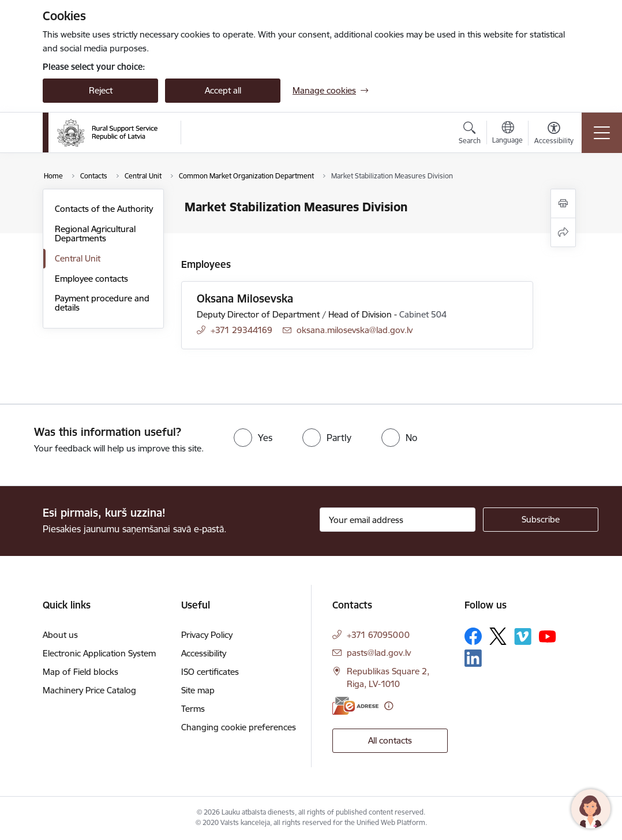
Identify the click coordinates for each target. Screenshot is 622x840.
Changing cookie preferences (239, 727)
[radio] (253, 438)
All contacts (390, 740)
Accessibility (204, 653)
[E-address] (355, 706)
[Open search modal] (470, 135)
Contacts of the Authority (104, 209)
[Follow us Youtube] (548, 636)
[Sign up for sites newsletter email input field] (398, 520)
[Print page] (563, 204)
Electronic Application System (99, 653)
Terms (193, 709)
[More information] (389, 706)
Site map (198, 690)
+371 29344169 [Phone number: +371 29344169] (241, 330)
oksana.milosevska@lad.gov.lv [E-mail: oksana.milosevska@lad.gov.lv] (355, 330)
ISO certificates (210, 672)
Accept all (223, 90)
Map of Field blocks (80, 672)
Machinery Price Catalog (89, 690)
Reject (101, 90)
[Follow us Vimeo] (523, 636)
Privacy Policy (207, 635)
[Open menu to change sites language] (507, 134)
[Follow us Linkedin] (473, 658)
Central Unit (78, 258)
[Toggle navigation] (602, 133)
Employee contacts (91, 279)
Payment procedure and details (102, 303)
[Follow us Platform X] (498, 636)
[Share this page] (563, 232)
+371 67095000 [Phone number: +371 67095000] (378, 635)
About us (60, 635)
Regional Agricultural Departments (95, 234)
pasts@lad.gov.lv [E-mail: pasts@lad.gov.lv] (379, 653)
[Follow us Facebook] (473, 636)
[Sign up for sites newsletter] (541, 520)
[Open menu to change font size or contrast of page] (554, 135)
